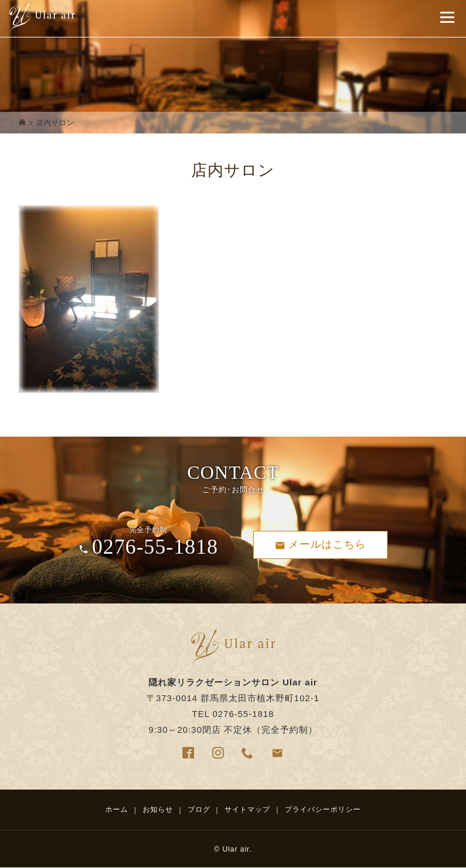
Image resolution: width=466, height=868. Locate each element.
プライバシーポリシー (323, 809)
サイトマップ (247, 809)
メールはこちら (320, 544)
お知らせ (158, 809)
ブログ (199, 809)
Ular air (236, 849)
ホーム (117, 809)
